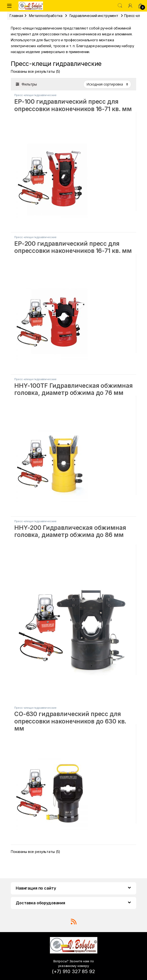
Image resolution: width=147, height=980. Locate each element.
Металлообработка (46, 16)
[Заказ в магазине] (107, 84)
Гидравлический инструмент (94, 16)
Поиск (120, 6)
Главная (16, 16)
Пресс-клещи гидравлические (35, 95)
